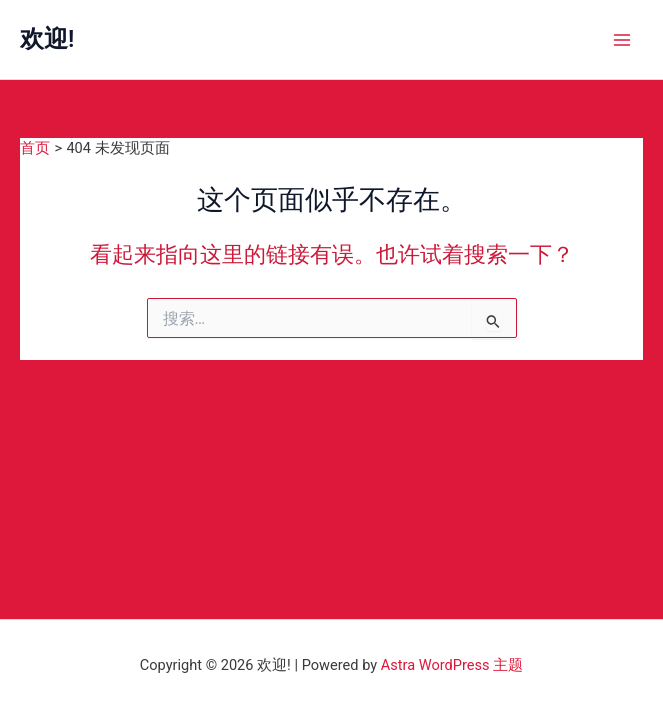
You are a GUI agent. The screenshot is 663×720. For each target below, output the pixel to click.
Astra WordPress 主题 (452, 665)
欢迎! (47, 39)
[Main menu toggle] (622, 40)
